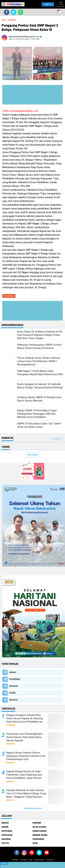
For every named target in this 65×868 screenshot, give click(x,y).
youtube (50, 860)
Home (4, 20)
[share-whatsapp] (21, 12)
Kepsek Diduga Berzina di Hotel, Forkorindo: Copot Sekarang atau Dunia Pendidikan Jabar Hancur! (24, 775)
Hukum (13, 672)
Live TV (47, 4)
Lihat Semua (33, 455)
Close (4, 863)
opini (35, 843)
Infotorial (7, 831)
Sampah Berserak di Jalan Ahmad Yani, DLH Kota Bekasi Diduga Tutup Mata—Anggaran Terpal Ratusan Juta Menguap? (26, 794)
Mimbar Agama (40, 835)
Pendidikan (12, 20)
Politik (12, 693)
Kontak (24, 860)
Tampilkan (57, 439)
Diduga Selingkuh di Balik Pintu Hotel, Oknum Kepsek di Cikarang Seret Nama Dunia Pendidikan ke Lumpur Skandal (24, 718)
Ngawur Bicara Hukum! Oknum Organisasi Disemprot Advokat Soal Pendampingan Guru (26, 756)
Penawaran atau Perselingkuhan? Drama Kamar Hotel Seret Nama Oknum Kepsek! (25, 737)
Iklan (30, 860)
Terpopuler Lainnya (33, 808)
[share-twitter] (14, 12)
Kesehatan (7, 835)
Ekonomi (13, 700)
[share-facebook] (7, 12)
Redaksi (15, 860)
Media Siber (39, 860)
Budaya (5, 823)
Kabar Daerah (40, 831)
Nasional (14, 686)
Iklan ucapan (39, 827)
